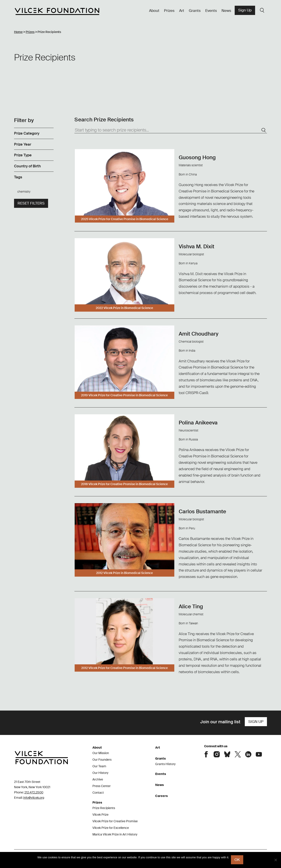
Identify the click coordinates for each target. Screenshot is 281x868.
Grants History (165, 764)
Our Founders (102, 760)
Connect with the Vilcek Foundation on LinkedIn (248, 754)
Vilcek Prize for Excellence (111, 828)
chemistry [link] (24, 192)
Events (211, 11)
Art (182, 11)
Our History (100, 773)
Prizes (169, 11)
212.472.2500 (34, 792)
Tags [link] (18, 177)
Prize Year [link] (23, 144)
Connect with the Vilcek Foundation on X (238, 754)
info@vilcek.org (34, 797)
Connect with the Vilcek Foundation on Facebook (206, 754)
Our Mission (101, 753)
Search (262, 10)
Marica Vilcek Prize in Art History (115, 834)
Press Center (102, 786)
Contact (98, 793)
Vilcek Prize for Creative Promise (115, 821)
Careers (161, 796)
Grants (195, 11)
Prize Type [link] (23, 155)
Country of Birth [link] (27, 166)
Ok (238, 860)
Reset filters (31, 203)
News (226, 11)
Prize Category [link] (27, 133)
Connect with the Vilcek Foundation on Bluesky (227, 754)
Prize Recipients (104, 808)
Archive (98, 779)
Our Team (99, 766)
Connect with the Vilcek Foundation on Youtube (259, 754)
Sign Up (245, 10)
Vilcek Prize (100, 815)
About (154, 11)
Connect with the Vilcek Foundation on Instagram (217, 754)
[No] (276, 860)
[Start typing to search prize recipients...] (171, 130)
